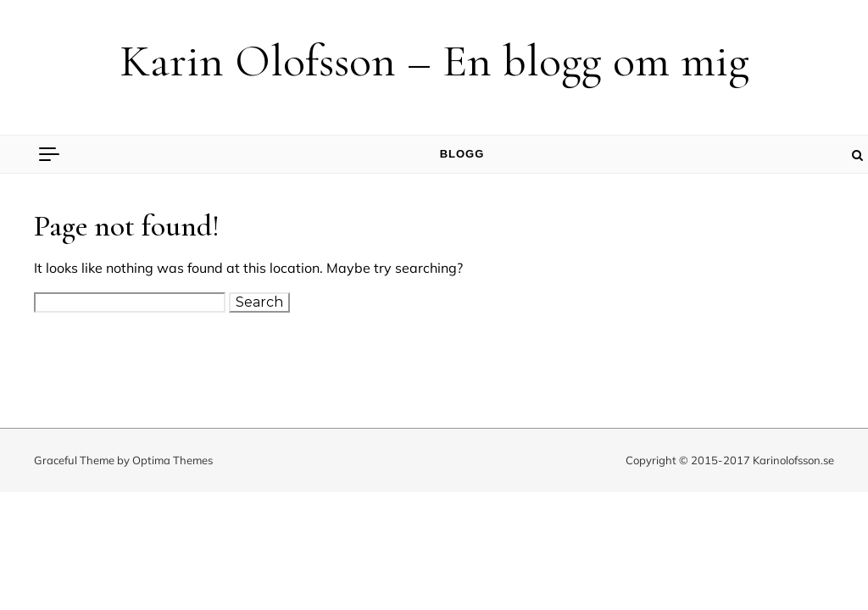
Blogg (462, 154)
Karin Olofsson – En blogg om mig (434, 61)
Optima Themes (172, 460)
